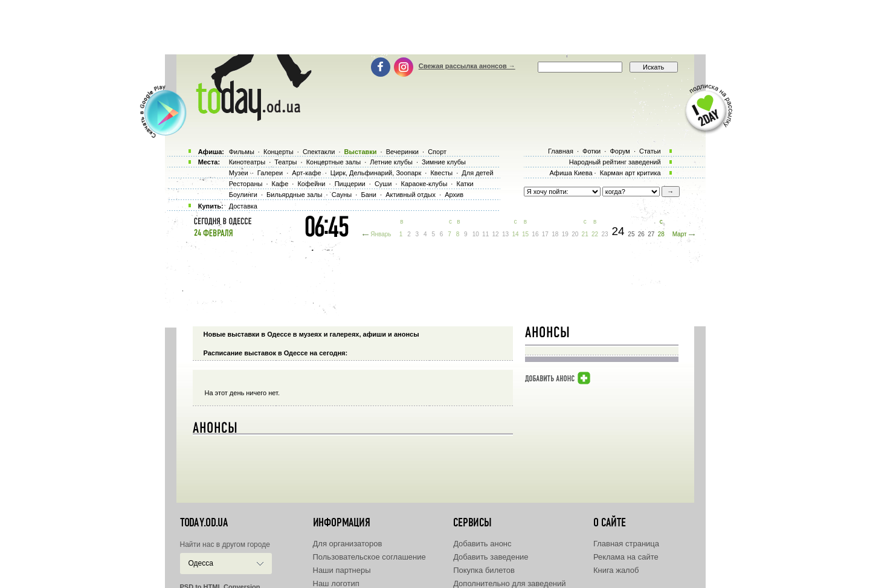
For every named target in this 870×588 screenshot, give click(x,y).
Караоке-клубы (424, 184)
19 (565, 234)
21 (585, 234)
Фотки (591, 151)
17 (545, 234)
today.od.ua (204, 523)
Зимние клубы (444, 162)
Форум (620, 151)
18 (555, 234)
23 (605, 234)
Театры (285, 162)
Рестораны (246, 184)
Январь (381, 234)
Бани (369, 195)
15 (525, 234)
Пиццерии (350, 184)
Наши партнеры (342, 570)
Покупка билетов (484, 570)
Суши (383, 184)
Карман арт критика (630, 173)
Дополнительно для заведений (509, 583)
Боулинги (243, 195)
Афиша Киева (571, 173)
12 (496, 234)
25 (631, 234)
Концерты (279, 152)
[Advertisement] (435, 27)
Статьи (650, 151)
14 (515, 234)
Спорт (437, 152)
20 (575, 234)
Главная (561, 151)
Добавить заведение (491, 557)
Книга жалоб (616, 570)
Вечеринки (402, 152)
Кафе (280, 184)
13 (505, 234)
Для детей (477, 173)
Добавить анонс (482, 544)
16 (535, 234)
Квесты (441, 173)
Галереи (270, 173)
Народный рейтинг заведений (615, 162)
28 (661, 234)
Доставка (243, 206)
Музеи (239, 173)
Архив (454, 195)
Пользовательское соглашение (369, 557)
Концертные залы (333, 162)
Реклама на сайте (626, 557)
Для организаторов (348, 544)
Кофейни (311, 184)
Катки (465, 184)
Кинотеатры (247, 162)
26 (641, 234)
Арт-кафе (306, 173)
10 (476, 234)
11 (485, 234)
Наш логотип (336, 583)
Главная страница (626, 544)
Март (680, 234)
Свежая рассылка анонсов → (467, 66)
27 (651, 234)
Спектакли (319, 152)
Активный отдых (411, 195)
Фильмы (242, 152)
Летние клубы (391, 162)
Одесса (201, 563)
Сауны (342, 195)
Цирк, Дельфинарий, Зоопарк (376, 173)
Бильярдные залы (294, 195)
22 (595, 234)
